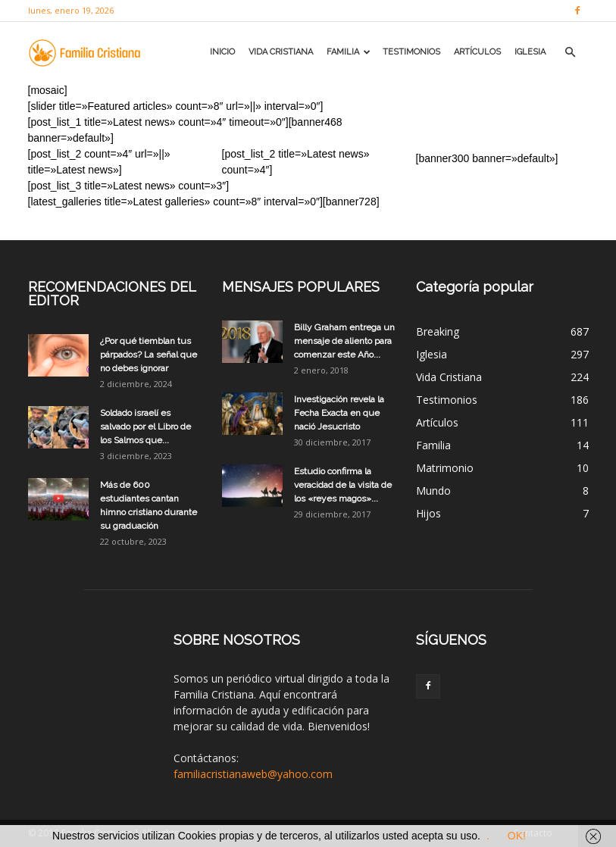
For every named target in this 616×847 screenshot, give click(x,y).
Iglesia (530, 52)
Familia (349, 52)
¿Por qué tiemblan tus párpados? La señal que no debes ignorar (149, 355)
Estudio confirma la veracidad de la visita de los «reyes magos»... (343, 485)
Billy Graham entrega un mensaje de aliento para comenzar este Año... (344, 341)
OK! (517, 836)
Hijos (428, 513)
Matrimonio (445, 468)
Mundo (433, 491)
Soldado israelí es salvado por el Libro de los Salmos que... (145, 427)
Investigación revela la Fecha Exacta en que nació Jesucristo (339, 413)
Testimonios (411, 52)
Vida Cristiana (281, 52)
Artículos (477, 52)
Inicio (222, 52)
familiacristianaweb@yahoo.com (253, 774)
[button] (571, 52)
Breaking (438, 331)
